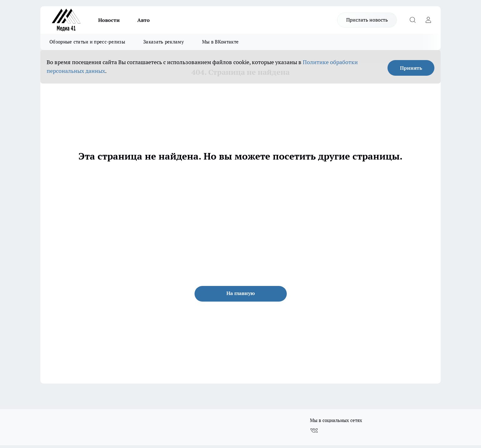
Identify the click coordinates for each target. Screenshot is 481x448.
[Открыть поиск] (413, 20)
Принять (411, 68)
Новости (109, 20)
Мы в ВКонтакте (220, 42)
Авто (144, 20)
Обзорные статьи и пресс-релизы (87, 42)
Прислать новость (367, 20)
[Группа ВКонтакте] (314, 430)
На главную (241, 293)
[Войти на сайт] (428, 20)
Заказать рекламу (164, 42)
